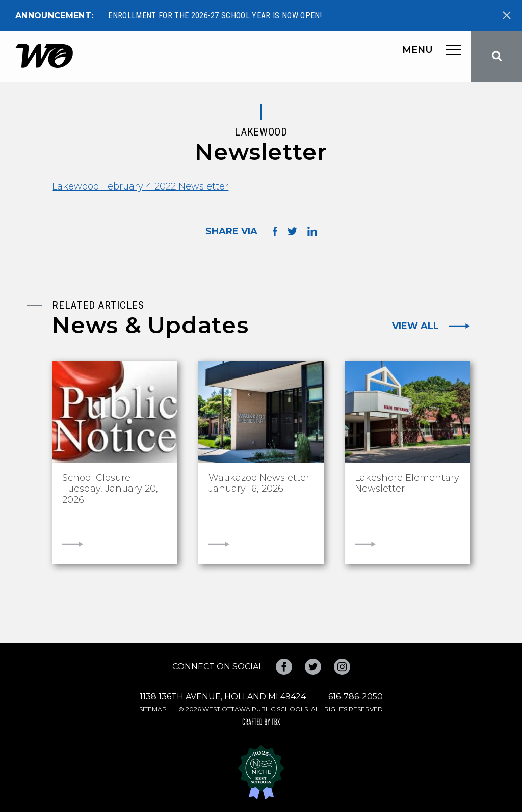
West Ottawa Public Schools (44, 56)
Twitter (313, 667)
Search (497, 56)
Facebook (284, 667)
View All (415, 326)
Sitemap (153, 709)
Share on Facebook (275, 231)
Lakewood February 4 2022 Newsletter (140, 186)
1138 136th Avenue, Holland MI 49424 (223, 697)
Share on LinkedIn (312, 231)
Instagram (342, 667)
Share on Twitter (292, 231)
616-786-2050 (356, 697)
